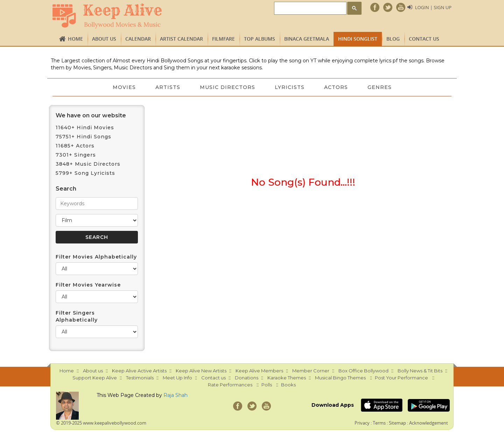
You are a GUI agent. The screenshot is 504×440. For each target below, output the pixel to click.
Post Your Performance (401, 378)
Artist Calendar (181, 39)
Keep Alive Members (259, 371)
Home (75, 39)
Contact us (424, 39)
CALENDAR (138, 39)
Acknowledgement (429, 423)
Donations (247, 378)
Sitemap (397, 423)
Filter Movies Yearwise (88, 285)
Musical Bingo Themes (340, 378)
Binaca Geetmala (307, 39)
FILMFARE (223, 39)
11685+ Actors (75, 146)
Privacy (362, 423)
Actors (336, 87)
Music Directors (227, 87)
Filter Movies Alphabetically (96, 257)
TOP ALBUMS (260, 39)
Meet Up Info (177, 378)
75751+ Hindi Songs (83, 137)
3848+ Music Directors (88, 164)
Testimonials (140, 378)
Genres (380, 87)
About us (104, 39)
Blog (393, 39)
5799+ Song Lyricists (85, 173)
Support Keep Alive (95, 378)
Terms (379, 423)
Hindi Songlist (358, 39)
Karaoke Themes (287, 378)
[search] (310, 9)
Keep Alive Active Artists (139, 371)
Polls (267, 385)
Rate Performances (230, 385)
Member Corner (311, 371)
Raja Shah (176, 395)
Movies (124, 87)
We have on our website (91, 115)
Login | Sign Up (433, 7)
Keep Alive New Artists (201, 371)
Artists (168, 87)
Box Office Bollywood (363, 371)
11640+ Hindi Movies (85, 128)
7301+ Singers (76, 155)
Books (288, 385)
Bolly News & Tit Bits (420, 371)
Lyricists (290, 87)
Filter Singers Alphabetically (77, 316)
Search (66, 189)
